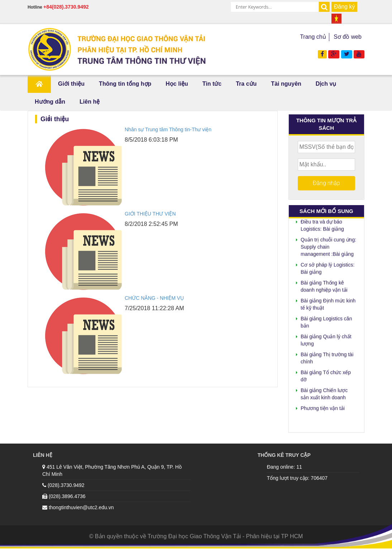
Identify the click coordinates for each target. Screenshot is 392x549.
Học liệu (177, 84)
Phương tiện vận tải (323, 407)
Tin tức (212, 84)
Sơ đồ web (348, 37)
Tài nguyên (286, 84)
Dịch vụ (326, 84)
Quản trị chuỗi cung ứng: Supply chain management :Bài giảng (328, 246)
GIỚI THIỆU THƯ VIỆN (150, 214)
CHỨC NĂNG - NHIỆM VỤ (154, 298)
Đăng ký (345, 7)
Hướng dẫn (50, 102)
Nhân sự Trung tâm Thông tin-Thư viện (168, 129)
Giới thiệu (71, 84)
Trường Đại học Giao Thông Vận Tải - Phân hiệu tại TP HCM (225, 536)
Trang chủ (313, 37)
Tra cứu (246, 84)
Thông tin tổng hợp (125, 84)
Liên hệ (90, 102)
